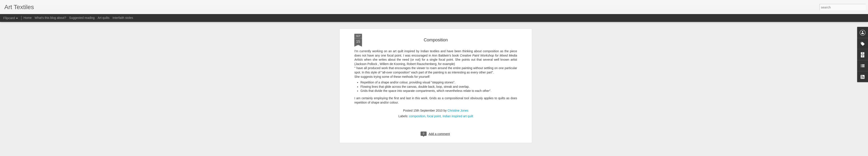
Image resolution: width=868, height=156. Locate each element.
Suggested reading (82, 18)
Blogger (448, 154)
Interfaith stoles (123, 18)
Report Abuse (460, 154)
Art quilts (104, 18)
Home (27, 18)
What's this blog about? (50, 18)
